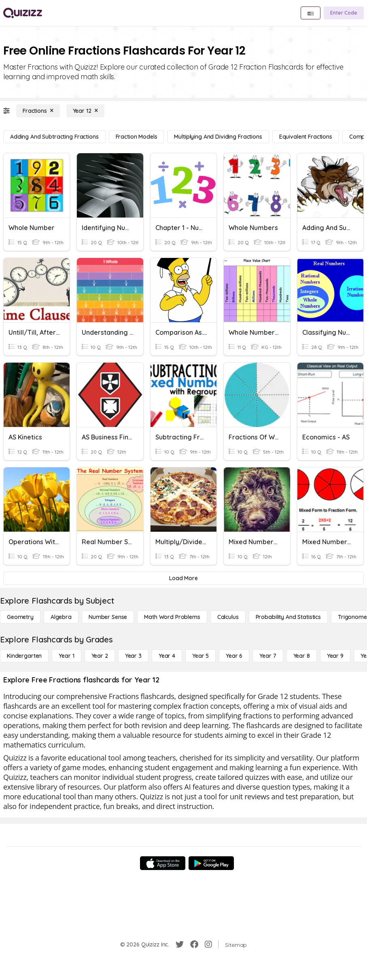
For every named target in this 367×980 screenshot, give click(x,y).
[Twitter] (180, 944)
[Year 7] (268, 656)
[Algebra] (61, 617)
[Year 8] (302, 656)
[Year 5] (200, 656)
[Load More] (183, 578)
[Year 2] (100, 656)
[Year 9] (335, 656)
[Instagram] (208, 944)
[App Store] (163, 863)
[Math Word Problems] (172, 617)
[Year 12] (85, 111)
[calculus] (228, 617)
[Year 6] (234, 656)
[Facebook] (194, 944)
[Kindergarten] (24, 656)
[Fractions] (38, 111)
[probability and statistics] (288, 617)
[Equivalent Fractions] (306, 137)
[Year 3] (133, 656)
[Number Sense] (108, 617)
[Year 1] (66, 656)
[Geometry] (20, 617)
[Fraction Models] (137, 137)
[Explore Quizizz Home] (23, 13)
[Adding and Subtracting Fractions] (54, 137)
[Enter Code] (344, 13)
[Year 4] (167, 656)
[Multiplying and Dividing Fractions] (218, 137)
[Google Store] (211, 863)
